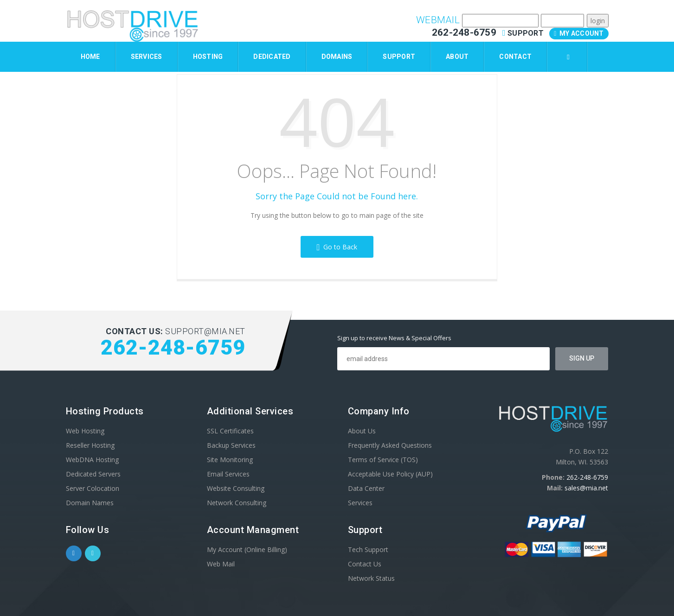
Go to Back (337, 247)
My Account (579, 33)
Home (90, 57)
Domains (337, 57)
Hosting (208, 57)
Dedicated (272, 57)
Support (524, 33)
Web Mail (221, 564)
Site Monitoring (230, 460)
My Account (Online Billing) (247, 549)
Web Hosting (85, 431)
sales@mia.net (586, 488)
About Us (362, 431)
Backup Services (231, 445)
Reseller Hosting (90, 445)
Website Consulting (236, 488)
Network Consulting (237, 503)
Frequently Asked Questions (390, 445)
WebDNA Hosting (92, 460)
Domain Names (90, 503)
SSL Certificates (230, 431)
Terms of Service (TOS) (383, 460)
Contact (515, 57)
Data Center (366, 488)
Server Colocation (93, 488)
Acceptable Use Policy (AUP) (390, 474)
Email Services (228, 474)
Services (147, 57)
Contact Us (365, 564)
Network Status (371, 578)
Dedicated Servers (93, 474)
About (457, 57)
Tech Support (368, 549)
